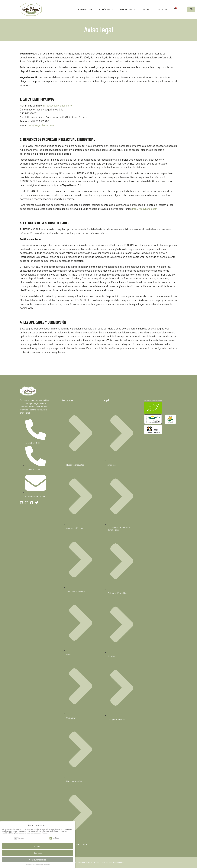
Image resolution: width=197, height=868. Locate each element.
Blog (146, 9)
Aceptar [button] (38, 845)
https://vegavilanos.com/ (58, 105)
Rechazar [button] (38, 852)
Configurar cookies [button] (38, 859)
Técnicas (19, 837)
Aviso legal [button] (47, 864)
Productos (128, 9)
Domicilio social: (29, 117)
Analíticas (54, 837)
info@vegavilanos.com (41, 125)
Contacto (161, 9)
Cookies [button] (28, 864)
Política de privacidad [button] (37, 864)
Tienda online (84, 9)
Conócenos (106, 9)
